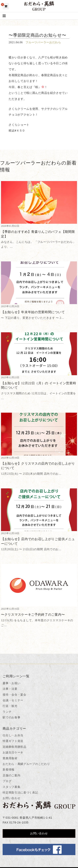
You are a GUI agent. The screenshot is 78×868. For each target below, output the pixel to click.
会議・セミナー (13, 700)
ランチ (7, 712)
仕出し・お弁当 (13, 735)
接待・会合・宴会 (14, 695)
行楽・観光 (10, 706)
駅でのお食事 (11, 717)
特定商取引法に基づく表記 (20, 792)
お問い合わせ (11, 798)
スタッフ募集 (11, 787)
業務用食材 (10, 758)
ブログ (7, 781)
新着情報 (9, 770)
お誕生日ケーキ (13, 752)
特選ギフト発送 (13, 741)
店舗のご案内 (11, 775)
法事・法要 (10, 689)
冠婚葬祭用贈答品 (14, 747)
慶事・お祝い (11, 683)
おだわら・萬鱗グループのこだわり (26, 764)
